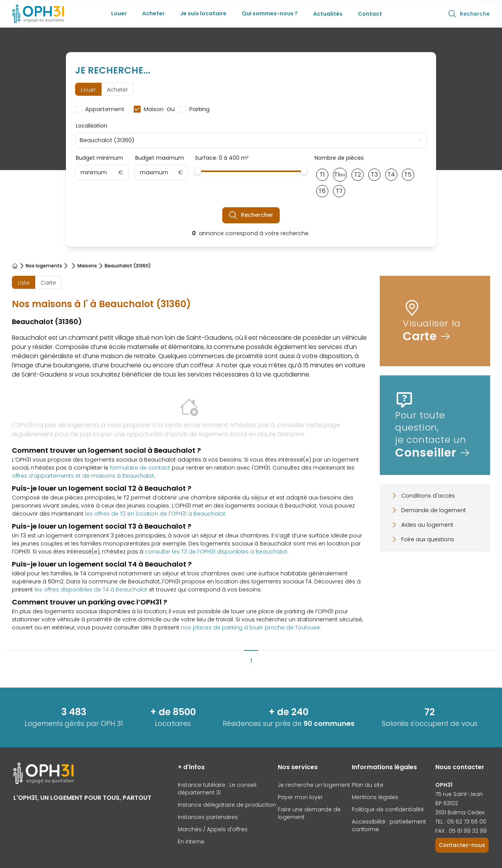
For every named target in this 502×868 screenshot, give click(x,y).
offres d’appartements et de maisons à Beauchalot (83, 476)
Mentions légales (375, 797)
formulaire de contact (140, 468)
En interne (191, 842)
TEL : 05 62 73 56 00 (461, 822)
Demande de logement (428, 510)
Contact (370, 14)
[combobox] (251, 140)
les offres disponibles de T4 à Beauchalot (91, 590)
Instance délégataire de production (227, 805)
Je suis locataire (203, 13)
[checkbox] (101, 109)
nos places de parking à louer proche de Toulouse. (251, 627)
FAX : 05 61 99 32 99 (461, 831)
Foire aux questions (422, 539)
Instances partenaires (208, 817)
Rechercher (251, 215)
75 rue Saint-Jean (459, 794)
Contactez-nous (462, 845)
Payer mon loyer (300, 797)
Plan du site (367, 785)
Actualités (328, 14)
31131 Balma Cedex (460, 812)
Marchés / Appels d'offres (213, 829)
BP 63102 (447, 803)
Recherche (469, 14)
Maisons (87, 266)
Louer (119, 13)
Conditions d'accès (423, 496)
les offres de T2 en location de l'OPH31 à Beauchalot (155, 514)
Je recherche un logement (314, 785)
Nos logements (44, 266)
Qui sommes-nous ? (270, 13)
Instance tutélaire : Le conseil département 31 (217, 789)
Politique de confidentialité (388, 809)
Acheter (153, 13)
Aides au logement (422, 525)
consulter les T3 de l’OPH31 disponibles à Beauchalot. (217, 552)
